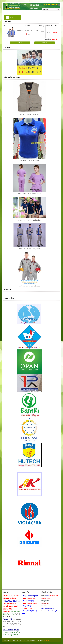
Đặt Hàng (45, 43)
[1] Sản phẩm (53, 5)
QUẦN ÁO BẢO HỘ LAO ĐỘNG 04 (29, 249)
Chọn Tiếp (20, 43)
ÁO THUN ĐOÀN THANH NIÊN (29, 161)
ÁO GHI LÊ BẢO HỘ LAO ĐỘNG (29, 115)
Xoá (28, 34)
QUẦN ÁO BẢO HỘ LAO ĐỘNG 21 (29, 286)
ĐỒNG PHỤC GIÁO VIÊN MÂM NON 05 (29, 194)
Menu (13, 17)
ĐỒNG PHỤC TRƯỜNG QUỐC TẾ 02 (29, 220)
